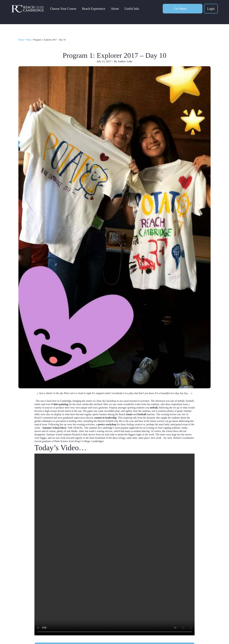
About (115, 9)
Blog (29, 40)
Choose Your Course (63, 9)
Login (211, 9)
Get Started (180, 9)
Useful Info (132, 9)
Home (21, 40)
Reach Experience (94, 9)
